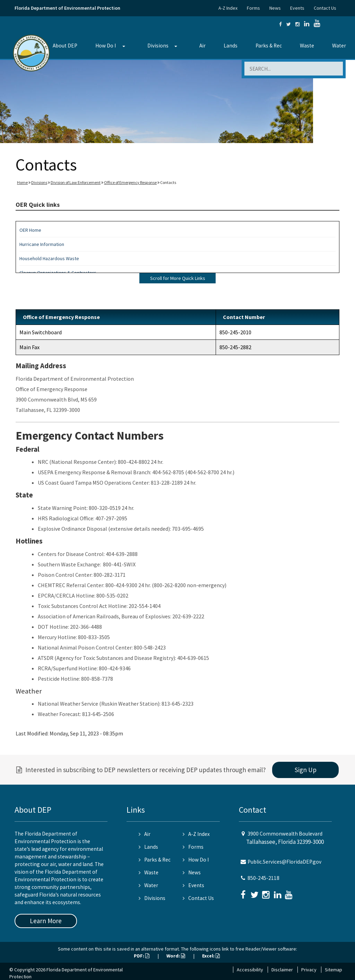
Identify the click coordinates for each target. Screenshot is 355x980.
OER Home (30, 230)
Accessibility (250, 970)
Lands (231, 46)
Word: (176, 956)
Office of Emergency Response (130, 182)
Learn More (46, 921)
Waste (307, 46)
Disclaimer (282, 970)
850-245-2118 (263, 878)
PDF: (142, 956)
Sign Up (306, 770)
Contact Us (325, 8)
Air (202, 46)
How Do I (106, 46)
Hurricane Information (42, 244)
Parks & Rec (269, 46)
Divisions (158, 46)
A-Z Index (228, 8)
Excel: (211, 956)
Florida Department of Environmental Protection (67, 8)
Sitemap (334, 970)
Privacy (309, 970)
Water (339, 46)
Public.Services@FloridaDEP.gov (284, 862)
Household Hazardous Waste (49, 258)
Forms (253, 8)
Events (297, 8)
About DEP (65, 46)
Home (22, 182)
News (275, 8)
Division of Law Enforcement (76, 182)
